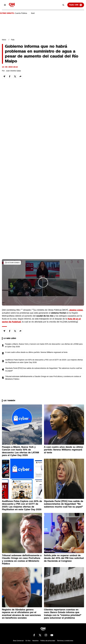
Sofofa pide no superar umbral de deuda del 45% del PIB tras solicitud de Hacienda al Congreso (64, 558)
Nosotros (35, 641)
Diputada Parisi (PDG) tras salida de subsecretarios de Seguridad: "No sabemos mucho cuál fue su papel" (44, 369)
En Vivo (28, 641)
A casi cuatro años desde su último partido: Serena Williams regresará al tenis (36, 352)
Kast (33, 13)
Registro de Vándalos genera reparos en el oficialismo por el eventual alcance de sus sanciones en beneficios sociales (21, 614)
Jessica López (76, 310)
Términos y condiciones (65, 641)
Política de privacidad (48, 641)
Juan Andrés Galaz (13, 71)
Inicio (4, 40)
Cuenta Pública (21, 13)
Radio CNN (76, 5)
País (13, 40)
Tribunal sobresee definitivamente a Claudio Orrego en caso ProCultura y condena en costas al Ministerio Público (43, 378)
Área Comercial (18, 641)
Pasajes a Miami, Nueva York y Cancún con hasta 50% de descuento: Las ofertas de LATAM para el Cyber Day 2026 (44, 345)
